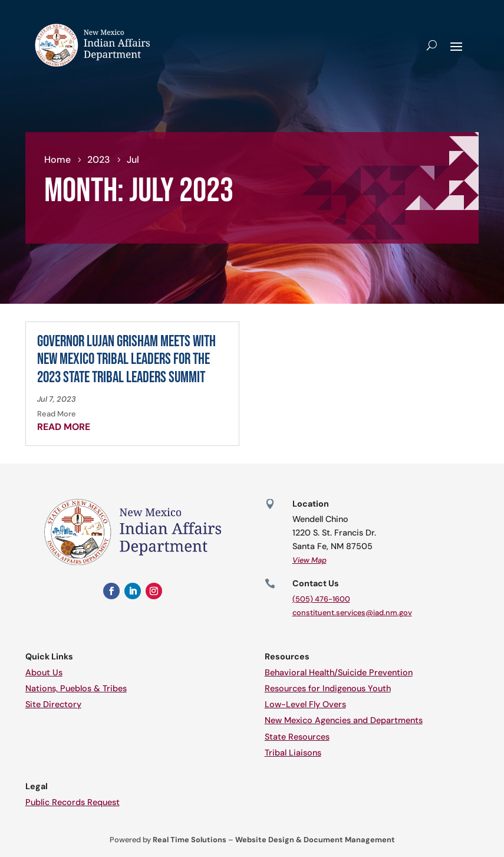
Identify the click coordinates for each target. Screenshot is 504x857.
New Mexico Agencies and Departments (344, 720)
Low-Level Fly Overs (305, 704)
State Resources (297, 737)
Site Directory (53, 704)
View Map (309, 560)
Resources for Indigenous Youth (328, 688)
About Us (44, 672)
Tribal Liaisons (293, 753)
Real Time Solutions (190, 840)
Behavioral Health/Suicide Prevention (339, 672)
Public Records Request (73, 802)
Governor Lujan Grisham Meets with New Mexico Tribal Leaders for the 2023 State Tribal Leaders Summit (126, 360)
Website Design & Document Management (315, 840)
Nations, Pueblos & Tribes (76, 688)
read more (64, 427)
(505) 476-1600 (321, 599)
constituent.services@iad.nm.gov (352, 613)
